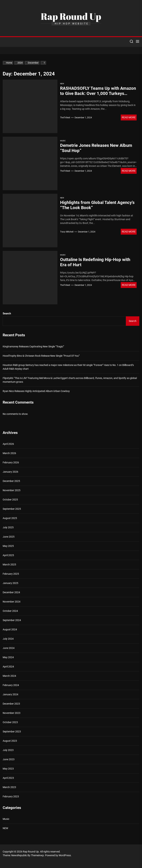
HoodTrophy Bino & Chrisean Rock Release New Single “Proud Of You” (41, 356)
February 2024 (11, 685)
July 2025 (8, 527)
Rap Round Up (71, 16)
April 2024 (8, 667)
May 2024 (8, 657)
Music (63, 141)
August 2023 (10, 741)
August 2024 (10, 629)
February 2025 (11, 574)
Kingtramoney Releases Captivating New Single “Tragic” (33, 346)
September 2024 (12, 620)
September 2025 (12, 509)
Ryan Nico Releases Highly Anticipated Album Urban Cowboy (36, 391)
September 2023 (12, 732)
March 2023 (9, 787)
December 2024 (11, 592)
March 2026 (9, 453)
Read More (129, 117)
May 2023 (8, 769)
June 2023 (9, 759)
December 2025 (11, 481)
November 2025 (12, 490)
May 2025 (8, 546)
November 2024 (12, 602)
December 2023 (11, 704)
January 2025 (10, 583)
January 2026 (10, 472)
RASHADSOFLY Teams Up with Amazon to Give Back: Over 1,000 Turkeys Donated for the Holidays (98, 93)
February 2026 (11, 462)
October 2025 (10, 500)
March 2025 (9, 565)
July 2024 (8, 639)
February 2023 (11, 796)
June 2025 (9, 537)
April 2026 (8, 444)
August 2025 (10, 518)
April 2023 (8, 778)
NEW (62, 84)
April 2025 (8, 555)
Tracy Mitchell (67, 232)
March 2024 (9, 676)
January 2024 (10, 694)
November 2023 (12, 713)
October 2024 (10, 611)
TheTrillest (65, 118)
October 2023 (10, 722)
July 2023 (8, 750)
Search (7, 313)
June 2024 (9, 648)
